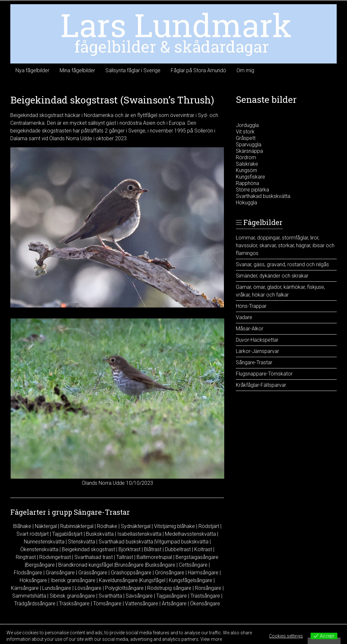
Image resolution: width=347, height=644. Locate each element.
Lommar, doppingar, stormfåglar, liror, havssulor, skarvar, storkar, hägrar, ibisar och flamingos (285, 245)
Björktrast (130, 549)
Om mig (245, 70)
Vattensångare (142, 604)
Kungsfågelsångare (191, 580)
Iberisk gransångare (73, 580)
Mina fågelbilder (77, 70)
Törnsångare (107, 604)
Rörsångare (208, 588)
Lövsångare (88, 588)
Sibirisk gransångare (72, 596)
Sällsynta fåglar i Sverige (133, 70)
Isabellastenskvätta (139, 534)
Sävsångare (139, 596)
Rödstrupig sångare (169, 588)
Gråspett (246, 138)
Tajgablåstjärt (67, 534)
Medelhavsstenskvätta (190, 534)
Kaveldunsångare (118, 580)
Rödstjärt (209, 526)
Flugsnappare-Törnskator (264, 374)
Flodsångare (28, 573)
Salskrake (247, 164)
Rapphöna (247, 183)
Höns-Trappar (251, 306)
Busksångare (161, 565)
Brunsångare (130, 565)
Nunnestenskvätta (44, 542)
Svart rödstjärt (33, 534)
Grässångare (93, 573)
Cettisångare (193, 565)
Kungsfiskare (251, 177)
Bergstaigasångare (197, 557)
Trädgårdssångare (35, 604)
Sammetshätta (29, 596)
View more (211, 639)
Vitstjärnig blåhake (174, 526)
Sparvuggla (249, 145)
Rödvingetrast (55, 557)
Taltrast (125, 557)
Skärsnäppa (249, 151)
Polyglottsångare (124, 588)
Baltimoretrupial (154, 557)
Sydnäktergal (136, 526)
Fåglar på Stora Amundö (198, 70)
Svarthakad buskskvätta (126, 542)
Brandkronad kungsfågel (86, 565)
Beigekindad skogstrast (88, 549)
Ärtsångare (174, 604)
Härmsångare (203, 573)
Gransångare (60, 573)
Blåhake (22, 526)
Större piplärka (252, 190)
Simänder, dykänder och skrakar (272, 276)
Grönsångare (170, 573)
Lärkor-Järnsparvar (257, 351)
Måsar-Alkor (250, 329)
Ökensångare (205, 604)
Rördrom (246, 157)
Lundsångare (57, 588)
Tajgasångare (172, 596)
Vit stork (245, 132)
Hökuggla (246, 203)
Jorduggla (247, 125)
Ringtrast (26, 557)
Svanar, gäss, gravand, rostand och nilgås (282, 264)
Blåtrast (153, 549)
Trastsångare (205, 596)
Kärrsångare (25, 588)
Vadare (244, 317)
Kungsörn (246, 170)
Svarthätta (110, 596)
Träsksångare (74, 604)
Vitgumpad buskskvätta (182, 542)
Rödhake (107, 526)
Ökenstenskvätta (39, 549)
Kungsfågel (153, 580)
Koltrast (203, 549)
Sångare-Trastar (254, 362)
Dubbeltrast (178, 549)
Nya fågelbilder (32, 70)
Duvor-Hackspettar (257, 340)
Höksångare (33, 580)
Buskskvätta (100, 534)
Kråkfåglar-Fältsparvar (261, 385)
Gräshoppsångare (131, 573)
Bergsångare (40, 565)
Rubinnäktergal (77, 526)
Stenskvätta (82, 542)
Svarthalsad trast (94, 557)
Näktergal (46, 526)
